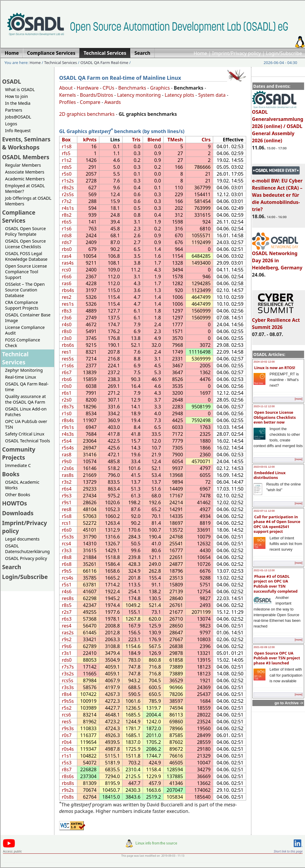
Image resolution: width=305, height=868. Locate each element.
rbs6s (68, 345)
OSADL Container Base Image (28, 318)
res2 (67, 297)
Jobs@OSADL (18, 117)
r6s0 (67, 530)
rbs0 (67, 249)
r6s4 (67, 489)
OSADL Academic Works (22, 485)
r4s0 (67, 324)
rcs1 (66, 523)
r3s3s (68, 687)
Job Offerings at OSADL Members (28, 201)
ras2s (68, 633)
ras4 (67, 256)
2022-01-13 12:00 (264, 570)
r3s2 (67, 482)
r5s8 (67, 516)
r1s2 (67, 160)
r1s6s (68, 366)
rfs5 (66, 153)
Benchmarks (132, 88)
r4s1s (68, 208)
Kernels (67, 95)
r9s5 (67, 571)
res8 (67, 509)
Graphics (160, 88)
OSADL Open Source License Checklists (25, 244)
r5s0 (67, 174)
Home (200, 53)
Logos (11, 124)
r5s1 (67, 585)
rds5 (67, 167)
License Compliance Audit (25, 330)
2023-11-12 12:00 (264, 406)
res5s (68, 359)
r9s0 (67, 461)
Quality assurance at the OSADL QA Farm (25, 399)
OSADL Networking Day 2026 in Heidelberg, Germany (277, 258)
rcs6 (66, 715)
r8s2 (67, 215)
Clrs (206, 140)
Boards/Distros (97, 95)
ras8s (68, 475)
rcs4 (66, 544)
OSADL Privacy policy (26, 558)
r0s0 (67, 386)
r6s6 (67, 277)
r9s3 (67, 496)
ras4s (68, 263)
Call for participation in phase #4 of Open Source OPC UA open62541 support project (277, 524)
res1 (67, 352)
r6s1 (67, 393)
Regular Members (23, 165)
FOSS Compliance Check (23, 343)
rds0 (67, 660)
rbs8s (68, 783)
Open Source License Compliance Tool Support (26, 272)
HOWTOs (15, 503)
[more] (298, 399)
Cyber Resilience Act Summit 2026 (276, 321)
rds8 (67, 235)
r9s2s (68, 790)
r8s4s (68, 420)
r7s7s (68, 667)
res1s (68, 304)
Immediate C (18, 465)
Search (12, 567)
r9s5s (68, 701)
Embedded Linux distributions (270, 475)
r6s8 (67, 564)
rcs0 (66, 270)
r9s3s (68, 728)
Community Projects (19, 453)
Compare (90, 102)
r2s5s (68, 194)
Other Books (18, 495)
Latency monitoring (139, 95)
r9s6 (67, 646)
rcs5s (67, 680)
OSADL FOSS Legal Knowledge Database (26, 256)
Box (66, 140)
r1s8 (67, 146)
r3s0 (67, 338)
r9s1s (68, 427)
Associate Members (25, 172)
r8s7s (68, 407)
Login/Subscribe (284, 53)
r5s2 (67, 708)
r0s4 (67, 742)
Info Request (18, 131)
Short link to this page (288, 851)
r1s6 (67, 229)
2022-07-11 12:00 (264, 511)
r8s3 (67, 311)
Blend (154, 140)
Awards (113, 102)
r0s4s (68, 749)
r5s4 (67, 441)
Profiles (67, 102)
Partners (14, 110)
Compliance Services (19, 216)
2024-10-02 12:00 (264, 362)
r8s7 (67, 769)
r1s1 (67, 756)
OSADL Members (26, 157)
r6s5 (67, 222)
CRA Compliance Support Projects (22, 305)
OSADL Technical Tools (27, 441)
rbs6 (67, 379)
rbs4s (68, 290)
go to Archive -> (289, 703)
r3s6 (67, 318)
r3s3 (67, 550)
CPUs (108, 88)
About (66, 88)
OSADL (12, 81)
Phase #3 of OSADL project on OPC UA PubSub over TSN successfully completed (276, 584)
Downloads (18, 513)
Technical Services (61, 63)
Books (11, 474)
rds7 (67, 242)
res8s (68, 598)
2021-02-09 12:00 (264, 647)
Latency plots (179, 95)
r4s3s (68, 434)
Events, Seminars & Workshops (26, 143)
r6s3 (67, 619)
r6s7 (67, 372)
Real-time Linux (21, 377)
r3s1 (67, 653)
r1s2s (68, 181)
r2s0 (67, 400)
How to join (16, 96)
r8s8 (67, 557)
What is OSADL (20, 89)
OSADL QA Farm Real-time (104, 63)
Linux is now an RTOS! (275, 368)
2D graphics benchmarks (87, 114)
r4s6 (67, 591)
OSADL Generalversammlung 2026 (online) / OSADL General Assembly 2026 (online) (278, 124)
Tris (136, 140)
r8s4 (67, 694)
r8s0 (67, 331)
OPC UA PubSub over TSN (26, 424)
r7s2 (67, 201)
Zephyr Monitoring (24, 370)
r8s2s (68, 188)
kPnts (90, 140)
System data (212, 95)
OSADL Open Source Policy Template (25, 231)
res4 (67, 626)
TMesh (175, 140)
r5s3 (67, 763)
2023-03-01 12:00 (264, 467)
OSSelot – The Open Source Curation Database (25, 290)
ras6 (67, 283)
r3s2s (68, 674)
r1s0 (67, 413)
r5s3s (68, 537)
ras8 (67, 455)
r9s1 (67, 502)
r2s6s (68, 468)
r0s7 (67, 735)
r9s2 (67, 639)
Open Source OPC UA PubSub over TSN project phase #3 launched (277, 658)
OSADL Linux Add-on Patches (26, 412)
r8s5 (67, 605)
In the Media (18, 103)
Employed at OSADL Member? (25, 188)
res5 (67, 722)
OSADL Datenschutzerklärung (27, 549)
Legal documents (22, 539)
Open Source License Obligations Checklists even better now (275, 417)
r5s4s (68, 448)
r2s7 (67, 612)
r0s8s (68, 797)
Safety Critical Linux (25, 434)
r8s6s (68, 776)
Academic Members (25, 179)
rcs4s (67, 578)
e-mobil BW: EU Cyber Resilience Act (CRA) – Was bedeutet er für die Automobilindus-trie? (277, 192)
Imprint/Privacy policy (237, 53)
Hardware (88, 88)
